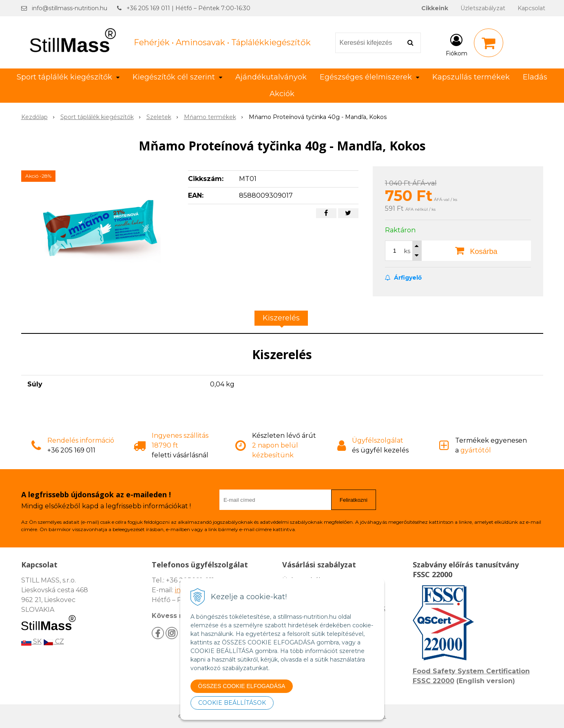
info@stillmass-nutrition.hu (70, 8)
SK (31, 641)
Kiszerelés (281, 318)
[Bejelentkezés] (457, 44)
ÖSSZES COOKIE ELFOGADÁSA (242, 686)
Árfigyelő (403, 278)
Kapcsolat (531, 8)
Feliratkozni (354, 500)
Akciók (282, 94)
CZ (54, 641)
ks (407, 251)
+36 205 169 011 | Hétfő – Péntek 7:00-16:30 (188, 8)
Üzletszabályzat (483, 8)
